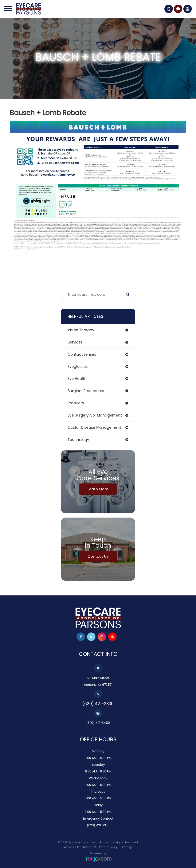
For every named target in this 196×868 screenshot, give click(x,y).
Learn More (98, 489)
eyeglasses (78, 367)
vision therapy (81, 330)
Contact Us (98, 556)
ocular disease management (94, 427)
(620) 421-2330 (98, 704)
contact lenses (82, 354)
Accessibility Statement (80, 847)
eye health (77, 379)
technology (78, 440)
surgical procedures (86, 391)
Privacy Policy (108, 847)
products (76, 403)
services (75, 342)
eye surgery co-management (95, 415)
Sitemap (126, 847)
